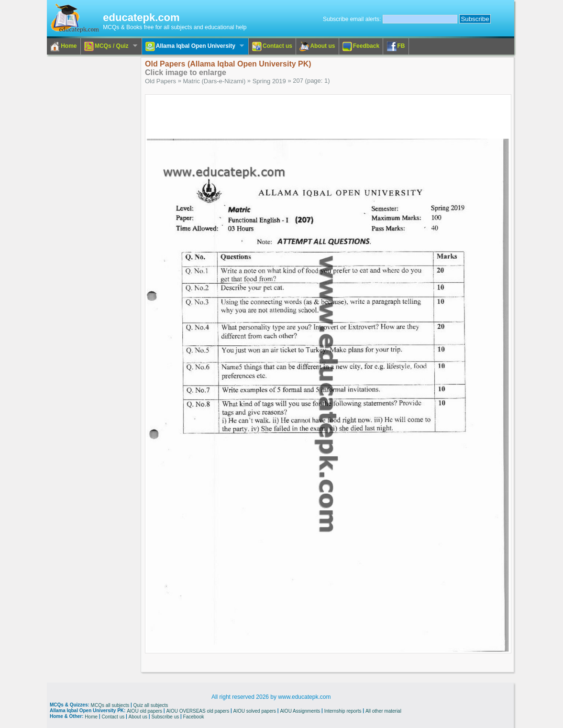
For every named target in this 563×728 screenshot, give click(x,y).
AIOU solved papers (255, 711)
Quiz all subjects (151, 705)
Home (63, 46)
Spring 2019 (269, 81)
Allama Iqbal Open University (193, 46)
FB (396, 46)
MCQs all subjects (110, 705)
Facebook (194, 716)
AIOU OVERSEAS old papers (198, 711)
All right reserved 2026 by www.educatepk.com (271, 697)
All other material (383, 711)
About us (317, 46)
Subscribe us (165, 716)
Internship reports (343, 711)
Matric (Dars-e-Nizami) (215, 81)
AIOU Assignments (300, 711)
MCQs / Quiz (109, 46)
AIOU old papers (144, 711)
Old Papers (160, 81)
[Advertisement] (86, 200)
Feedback (361, 46)
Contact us (272, 46)
